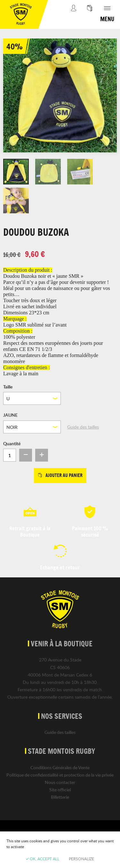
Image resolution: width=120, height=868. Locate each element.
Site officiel (60, 790)
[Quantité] (10, 455)
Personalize (81, 859)
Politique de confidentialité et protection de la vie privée (60, 775)
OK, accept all (43, 859)
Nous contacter (60, 782)
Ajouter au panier (60, 475)
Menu (107, 19)
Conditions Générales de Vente (60, 767)
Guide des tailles (83, 427)
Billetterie (60, 797)
